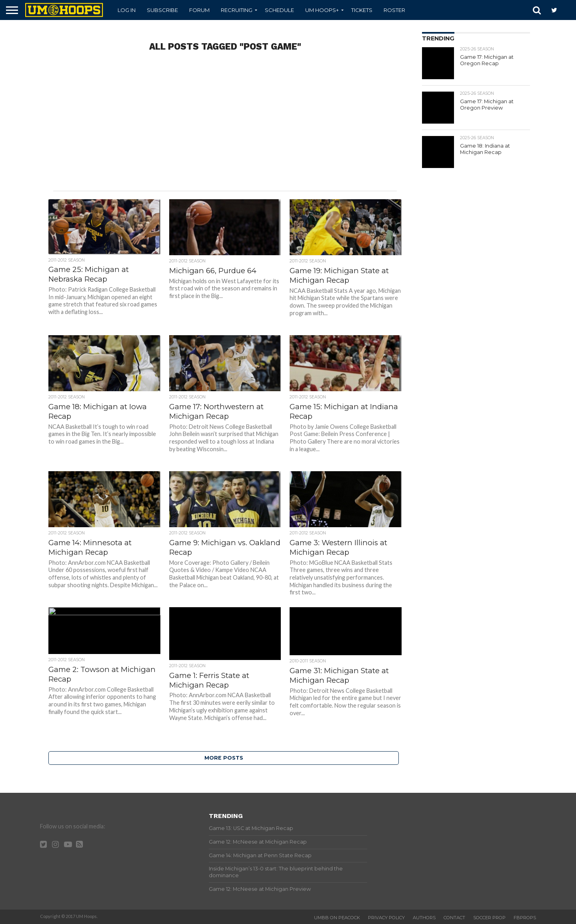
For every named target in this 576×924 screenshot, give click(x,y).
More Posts (224, 758)
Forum (199, 10)
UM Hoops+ (322, 10)
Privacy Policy (386, 918)
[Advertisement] (225, 127)
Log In (127, 10)
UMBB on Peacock (337, 918)
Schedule (279, 10)
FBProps (525, 918)
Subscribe (162, 10)
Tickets (362, 10)
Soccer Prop (489, 918)
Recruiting (237, 10)
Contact (454, 918)
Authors (424, 918)
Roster (394, 10)
